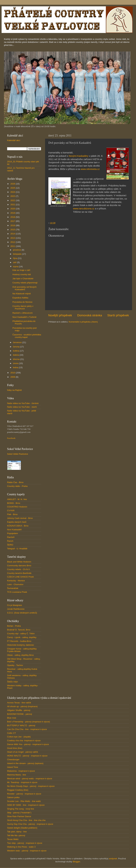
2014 (13, 234)
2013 (13, 238)
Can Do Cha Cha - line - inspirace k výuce (27, 729)
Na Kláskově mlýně (22, 294)
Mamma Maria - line (17, 775)
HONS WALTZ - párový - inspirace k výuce (27, 756)
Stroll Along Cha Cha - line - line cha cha (26, 820)
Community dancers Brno (19, 566)
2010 (13, 373)
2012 (13, 242)
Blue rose (12, 718)
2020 (13, 209)
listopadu (18, 254)
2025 (13, 188)
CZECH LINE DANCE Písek (20, 577)
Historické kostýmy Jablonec (21, 645)
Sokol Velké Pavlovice (18, 454)
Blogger (76, 862)
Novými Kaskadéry (79, 156)
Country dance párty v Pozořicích (23, 307)
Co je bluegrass (15, 605)
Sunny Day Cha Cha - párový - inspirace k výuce (30, 824)
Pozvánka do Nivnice (22, 302)
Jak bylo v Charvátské (23, 279)
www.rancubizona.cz (84, 209)
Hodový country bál (22, 274)
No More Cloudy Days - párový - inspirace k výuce (31, 786)
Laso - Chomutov (15, 584)
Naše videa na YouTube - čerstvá (23, 403)
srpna (16, 266)
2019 (13, 213)
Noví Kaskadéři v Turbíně (25, 317)
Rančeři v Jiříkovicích (23, 313)
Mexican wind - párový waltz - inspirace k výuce (30, 779)
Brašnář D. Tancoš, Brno (19, 630)
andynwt (113, 859)
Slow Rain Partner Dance (19, 816)
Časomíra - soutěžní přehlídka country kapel (27, 336)
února (16, 363)
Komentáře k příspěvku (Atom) (83, 322)
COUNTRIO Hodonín (17, 507)
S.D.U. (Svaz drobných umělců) (22, 613)
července (18, 342)
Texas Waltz (13, 839)
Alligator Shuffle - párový (19, 710)
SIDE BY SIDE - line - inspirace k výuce (26, 805)
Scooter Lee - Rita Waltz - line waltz (24, 801)
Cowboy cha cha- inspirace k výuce (24, 741)
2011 (13, 246)
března (17, 359)
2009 (13, 377)
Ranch (10, 541)
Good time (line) (15, 748)
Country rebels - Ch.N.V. (19, 569)
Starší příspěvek (118, 315)
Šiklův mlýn (12, 682)
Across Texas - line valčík (19, 703)
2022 (13, 200)
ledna (16, 367)
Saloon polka (13, 797)
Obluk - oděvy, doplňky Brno (20, 655)
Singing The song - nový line (21, 809)
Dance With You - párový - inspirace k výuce (28, 744)
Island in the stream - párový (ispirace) (25, 763)
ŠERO (10, 545)
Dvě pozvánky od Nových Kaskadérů (25, 288)
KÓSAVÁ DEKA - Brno (18, 526)
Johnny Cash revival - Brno (20, 518)
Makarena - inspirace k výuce (21, 771)
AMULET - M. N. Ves (17, 499)
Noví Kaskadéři (14, 530)
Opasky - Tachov (15, 665)
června (16, 347)
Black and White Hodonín (19, 562)
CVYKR (11, 511)
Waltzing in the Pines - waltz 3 (21, 847)
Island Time (13, 767)
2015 (13, 230)
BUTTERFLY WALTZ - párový (21, 725)
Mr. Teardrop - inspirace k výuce (22, 782)
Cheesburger (13, 760)
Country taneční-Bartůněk (19, 573)
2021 (13, 205)
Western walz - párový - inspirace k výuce (27, 851)
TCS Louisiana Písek (17, 592)
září (15, 262)
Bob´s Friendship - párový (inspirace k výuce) (29, 722)
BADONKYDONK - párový (20, 714)
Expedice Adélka (20, 298)
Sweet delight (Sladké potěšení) (22, 828)
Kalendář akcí (14, 140)
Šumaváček (13, 588)
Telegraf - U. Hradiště (17, 549)
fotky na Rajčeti (14, 390)
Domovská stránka (90, 315)
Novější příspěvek (60, 315)
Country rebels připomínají (25, 283)
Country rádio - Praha (17, 486)
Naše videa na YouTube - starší (22, 407)
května (16, 351)
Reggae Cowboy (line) (18, 790)
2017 (13, 221)
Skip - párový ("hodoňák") (19, 813)
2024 (13, 192)
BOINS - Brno (14, 503)
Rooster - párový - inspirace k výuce (24, 794)
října (15, 258)
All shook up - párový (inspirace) (22, 706)
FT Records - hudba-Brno (19, 641)
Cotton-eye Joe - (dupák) (19, 737)
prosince (17, 250)
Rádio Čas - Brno (15, 482)
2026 (13, 184)
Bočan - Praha (14, 626)
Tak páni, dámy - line (17, 832)
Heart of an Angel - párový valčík (23, 752)
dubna (16, 355)
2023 (13, 196)
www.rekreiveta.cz (91, 169)
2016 (13, 225)
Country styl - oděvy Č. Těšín (21, 634)
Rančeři (11, 537)
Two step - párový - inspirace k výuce (25, 843)
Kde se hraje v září (21, 270)
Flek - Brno (12, 514)
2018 (13, 217)
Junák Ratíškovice (16, 609)
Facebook (11, 438)
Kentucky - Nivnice (16, 581)
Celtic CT (12, 733)
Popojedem (12, 533)
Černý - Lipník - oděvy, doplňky (22, 637)
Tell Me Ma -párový (16, 835)
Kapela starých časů (17, 522)
